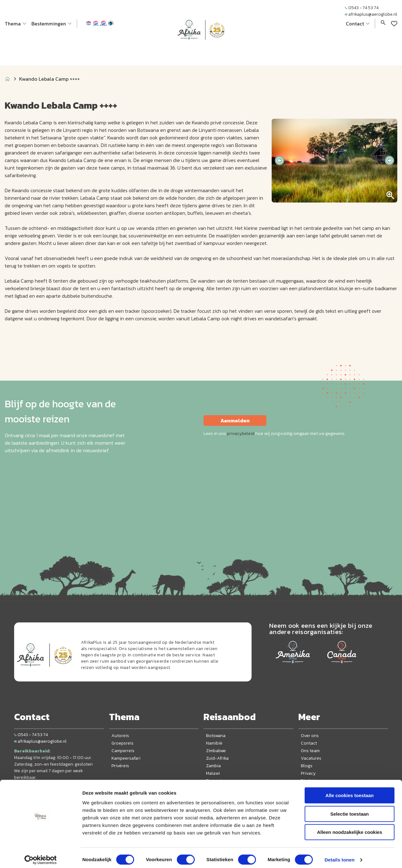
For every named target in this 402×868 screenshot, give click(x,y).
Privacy (308, 773)
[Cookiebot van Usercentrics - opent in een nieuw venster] (41, 856)
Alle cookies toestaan (349, 791)
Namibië (214, 743)
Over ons (310, 736)
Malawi (213, 773)
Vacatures (311, 758)
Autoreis (120, 736)
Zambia (213, 766)
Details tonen (339, 856)
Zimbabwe (216, 751)
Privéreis (120, 766)
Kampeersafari (126, 758)
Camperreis (123, 751)
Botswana (216, 736)
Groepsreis (122, 743)
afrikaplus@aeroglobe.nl (371, 14)
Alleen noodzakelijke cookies (350, 828)
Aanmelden (235, 420)
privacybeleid (241, 434)
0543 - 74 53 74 (362, 8)
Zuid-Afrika (217, 758)
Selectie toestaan (350, 810)
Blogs (307, 766)
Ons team (310, 751)
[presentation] (280, 160)
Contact (309, 743)
